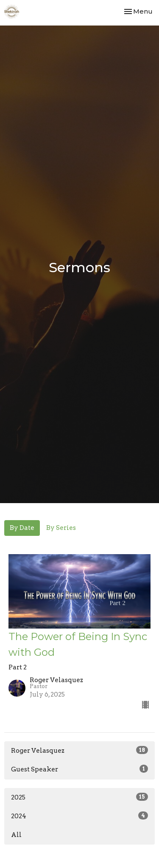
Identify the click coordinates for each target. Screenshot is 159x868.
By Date (22, 528)
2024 (79, 816)
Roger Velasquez (79, 750)
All (16, 835)
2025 (79, 797)
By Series (61, 528)
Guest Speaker (79, 769)
